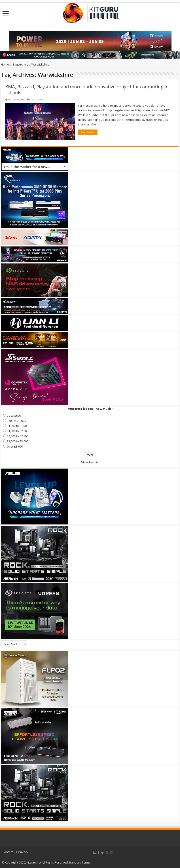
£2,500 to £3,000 (17, 441)
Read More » (88, 132)
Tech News (37, 99)
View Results (90, 462)
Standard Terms (79, 862)
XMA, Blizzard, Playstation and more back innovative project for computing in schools (87, 90)
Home (5, 64)
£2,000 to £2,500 (17, 436)
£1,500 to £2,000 (17, 431)
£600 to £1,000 (16, 421)
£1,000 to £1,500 (17, 426)
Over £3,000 (15, 446)
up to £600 (14, 416)
